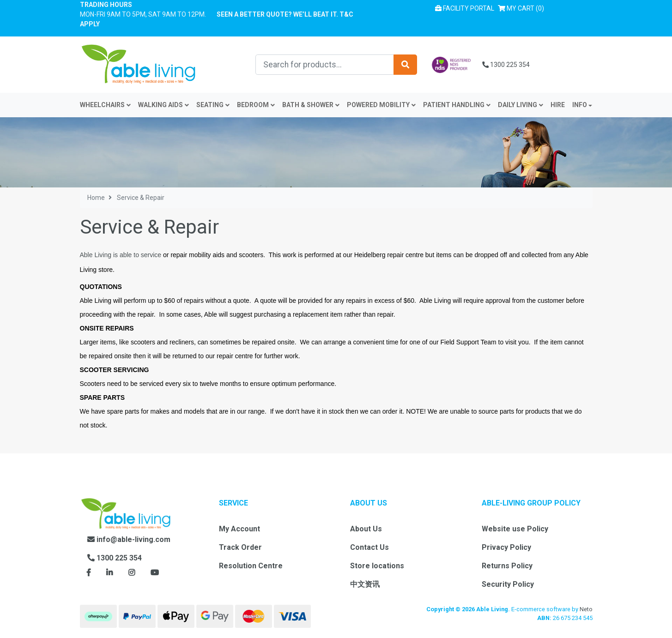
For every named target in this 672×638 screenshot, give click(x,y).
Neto (586, 609)
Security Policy (508, 584)
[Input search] (325, 65)
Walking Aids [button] (163, 105)
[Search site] (405, 65)
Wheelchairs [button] (105, 105)
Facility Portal (465, 8)
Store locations (377, 566)
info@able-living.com (129, 539)
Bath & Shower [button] (311, 105)
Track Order (240, 547)
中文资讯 (365, 584)
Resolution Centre (251, 566)
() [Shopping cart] (523, 8)
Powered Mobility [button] (381, 105)
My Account (239, 529)
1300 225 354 (506, 65)
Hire (558, 105)
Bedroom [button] (256, 105)
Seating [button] (213, 105)
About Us (366, 529)
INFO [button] (580, 105)
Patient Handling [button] (457, 105)
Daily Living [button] (521, 105)
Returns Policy (507, 566)
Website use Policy (515, 529)
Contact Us (369, 547)
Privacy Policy (506, 547)
